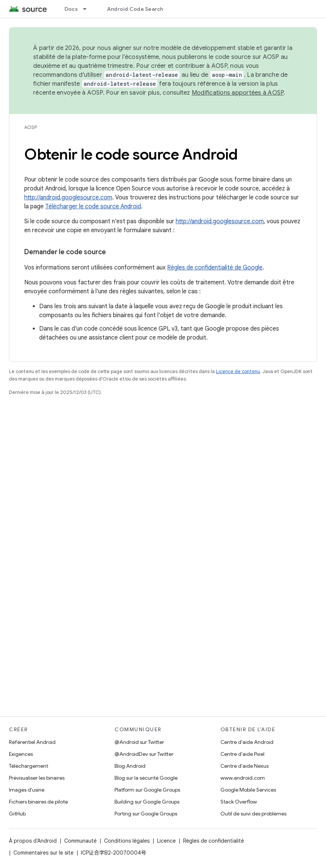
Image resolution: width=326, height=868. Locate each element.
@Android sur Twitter (139, 742)
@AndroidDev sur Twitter (144, 754)
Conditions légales (127, 841)
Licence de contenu (238, 371)
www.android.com (243, 778)
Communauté (80, 841)
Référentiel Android (32, 742)
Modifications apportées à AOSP (238, 93)
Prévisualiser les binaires (37, 778)
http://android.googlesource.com (68, 198)
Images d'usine (27, 790)
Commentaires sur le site (43, 853)
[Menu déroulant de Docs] (88, 9)
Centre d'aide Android (247, 742)
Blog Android (130, 766)
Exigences (21, 754)
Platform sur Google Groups (147, 790)
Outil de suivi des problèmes (253, 814)
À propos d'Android (33, 841)
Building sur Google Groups (147, 802)
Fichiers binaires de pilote (38, 802)
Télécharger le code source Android (93, 206)
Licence (166, 841)
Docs (71, 9)
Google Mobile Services (248, 790)
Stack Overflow (239, 802)
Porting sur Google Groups (146, 814)
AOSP (31, 127)
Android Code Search (135, 9)
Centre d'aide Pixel (242, 754)
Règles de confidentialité (214, 841)
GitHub (17, 814)
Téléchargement (29, 766)
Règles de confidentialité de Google (215, 268)
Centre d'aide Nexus (244, 766)
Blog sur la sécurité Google (146, 778)
